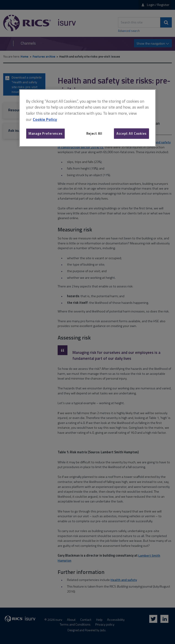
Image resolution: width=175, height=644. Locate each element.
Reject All (94, 133)
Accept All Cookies (131, 133)
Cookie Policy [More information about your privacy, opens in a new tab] (45, 119)
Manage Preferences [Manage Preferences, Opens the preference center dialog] (45, 133)
